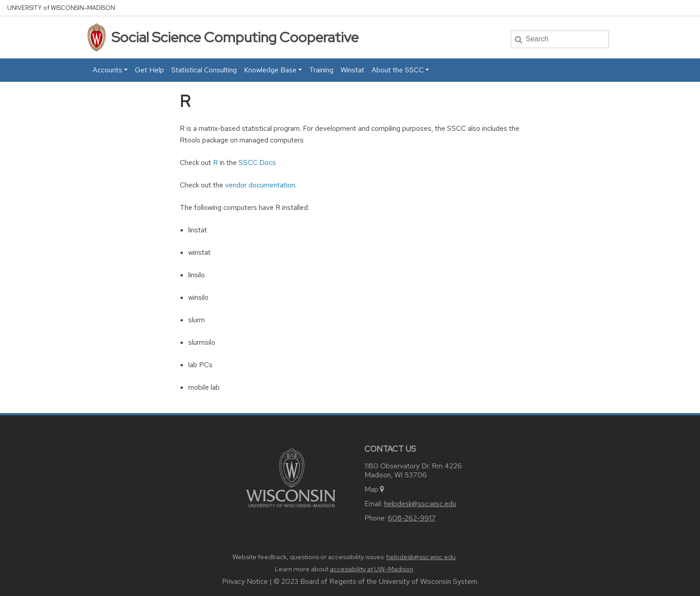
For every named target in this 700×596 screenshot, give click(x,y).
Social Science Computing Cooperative (235, 37)
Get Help (149, 70)
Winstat (352, 70)
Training (321, 70)
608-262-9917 (412, 518)
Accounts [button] (107, 70)
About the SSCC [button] (398, 70)
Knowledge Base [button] (270, 70)
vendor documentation (260, 185)
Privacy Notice (245, 581)
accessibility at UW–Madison (372, 569)
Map (375, 489)
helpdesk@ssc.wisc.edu (420, 504)
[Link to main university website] (291, 477)
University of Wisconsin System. (429, 581)
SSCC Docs (257, 162)
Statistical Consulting (204, 70)
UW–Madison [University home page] (61, 8)
